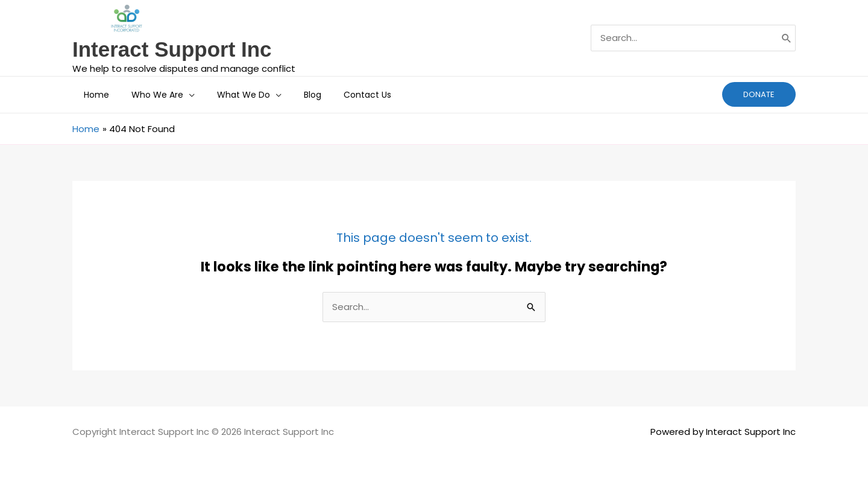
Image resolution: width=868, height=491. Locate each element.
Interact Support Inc (172, 49)
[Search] (787, 38)
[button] (181, 95)
